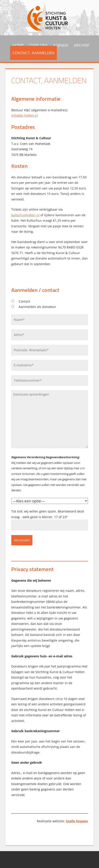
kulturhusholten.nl (25, 215)
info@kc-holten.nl (25, 115)
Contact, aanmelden (33, 53)
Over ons (38, 45)
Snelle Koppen (77, 821)
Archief (82, 45)
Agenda (61, 45)
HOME (18, 45)
